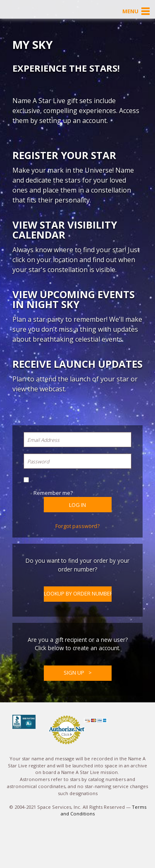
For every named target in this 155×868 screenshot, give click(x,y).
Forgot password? (77, 526)
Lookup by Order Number (78, 593)
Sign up (74, 673)
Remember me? (53, 493)
